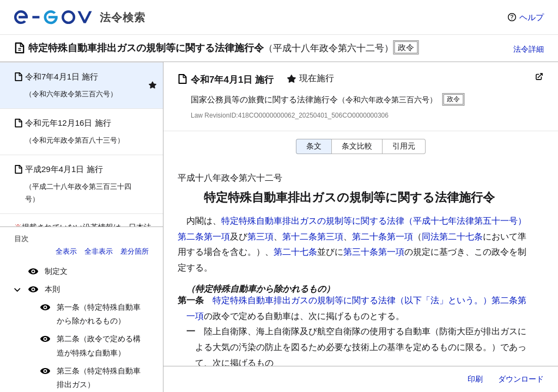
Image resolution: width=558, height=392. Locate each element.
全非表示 (99, 251)
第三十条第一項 (374, 252)
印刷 (475, 379)
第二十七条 (295, 252)
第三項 (260, 237)
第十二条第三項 (313, 237)
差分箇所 (135, 251)
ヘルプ (532, 17)
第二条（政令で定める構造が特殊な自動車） (99, 345)
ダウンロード (521, 379)
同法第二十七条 (452, 237)
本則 (52, 289)
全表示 (66, 251)
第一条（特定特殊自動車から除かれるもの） (99, 314)
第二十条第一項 (383, 237)
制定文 (56, 271)
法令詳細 (529, 49)
